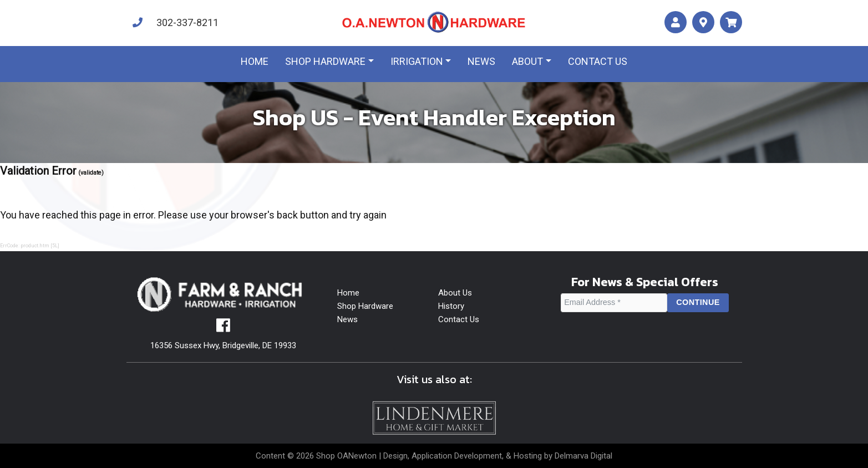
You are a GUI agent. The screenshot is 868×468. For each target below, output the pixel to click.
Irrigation (417, 61)
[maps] (703, 22)
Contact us (598, 61)
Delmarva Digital (583, 456)
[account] (676, 22)
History (451, 306)
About (527, 61)
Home (255, 61)
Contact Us (459, 319)
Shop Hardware (325, 61)
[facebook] (223, 328)
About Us (455, 293)
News (481, 61)
